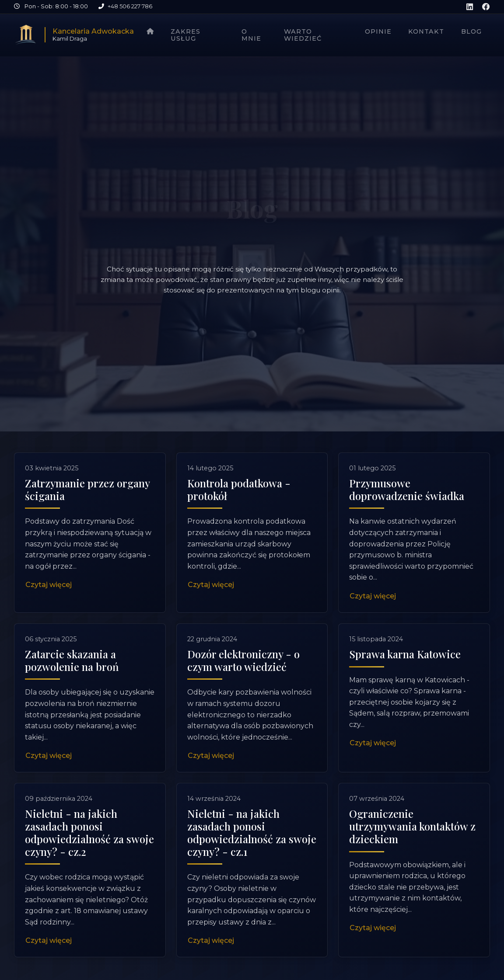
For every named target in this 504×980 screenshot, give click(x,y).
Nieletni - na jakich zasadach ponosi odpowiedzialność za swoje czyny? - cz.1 (252, 870)
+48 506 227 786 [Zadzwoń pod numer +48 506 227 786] (130, 6)
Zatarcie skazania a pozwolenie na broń (72, 698)
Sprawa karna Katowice (405, 692)
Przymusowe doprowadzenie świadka (407, 489)
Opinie (378, 31)
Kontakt (426, 31)
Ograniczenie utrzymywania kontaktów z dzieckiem (412, 864)
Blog (471, 31)
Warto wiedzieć (303, 35)
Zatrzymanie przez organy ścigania (87, 489)
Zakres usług (185, 35)
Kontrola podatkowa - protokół (239, 489)
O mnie (251, 35)
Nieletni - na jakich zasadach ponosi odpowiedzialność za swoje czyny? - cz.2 (89, 870)
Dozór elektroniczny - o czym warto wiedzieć (243, 698)
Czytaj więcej (49, 585)
